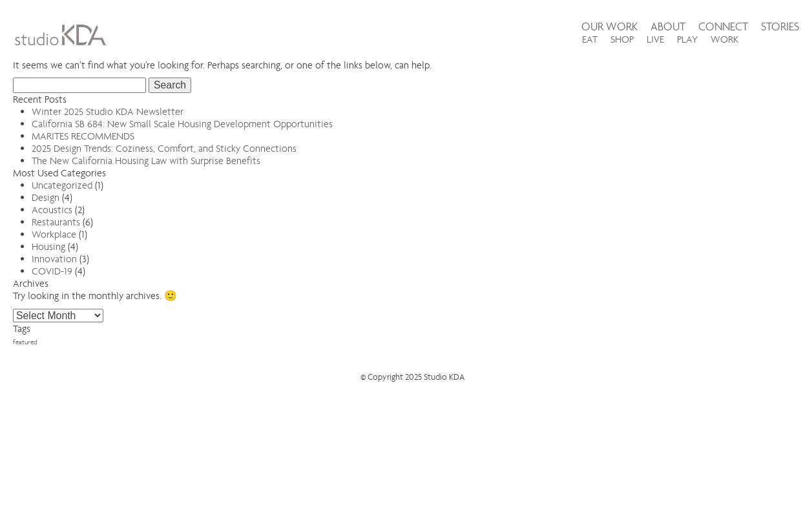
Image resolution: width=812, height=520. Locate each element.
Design (46, 197)
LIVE (655, 39)
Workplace (54, 234)
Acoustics (52, 210)
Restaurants (56, 222)
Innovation (54, 259)
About (668, 27)
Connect (723, 27)
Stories (780, 27)
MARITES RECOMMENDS (83, 136)
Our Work (609, 27)
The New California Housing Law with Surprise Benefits (146, 161)
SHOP (622, 39)
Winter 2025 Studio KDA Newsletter (108, 111)
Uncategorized (62, 185)
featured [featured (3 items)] (25, 342)
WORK (724, 39)
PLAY (687, 39)
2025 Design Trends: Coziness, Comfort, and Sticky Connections (164, 148)
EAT (590, 39)
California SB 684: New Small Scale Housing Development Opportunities (182, 124)
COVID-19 (52, 271)
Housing (48, 246)
